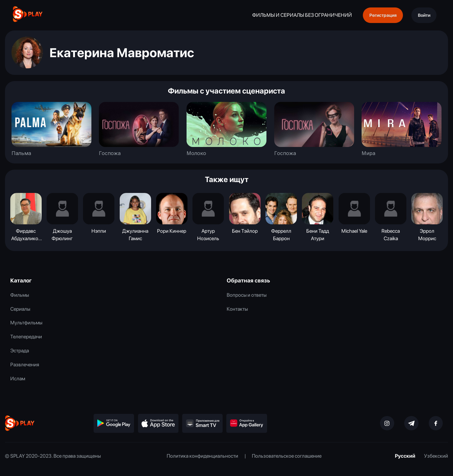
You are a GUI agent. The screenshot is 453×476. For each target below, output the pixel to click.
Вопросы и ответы (247, 295)
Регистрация (383, 15)
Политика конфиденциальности (202, 456)
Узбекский (436, 456)
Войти (424, 15)
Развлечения (25, 364)
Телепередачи (26, 336)
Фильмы (20, 295)
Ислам (18, 378)
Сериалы (20, 309)
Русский (405, 456)
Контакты (237, 309)
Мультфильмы (26, 323)
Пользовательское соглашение (287, 456)
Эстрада (20, 350)
